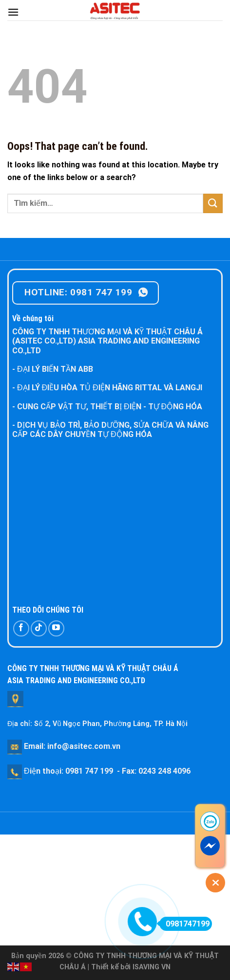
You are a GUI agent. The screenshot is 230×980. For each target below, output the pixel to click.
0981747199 (184, 924)
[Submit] (213, 203)
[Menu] (13, 12)
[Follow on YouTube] (56, 628)
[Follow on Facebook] (21, 628)
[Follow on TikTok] (39, 628)
